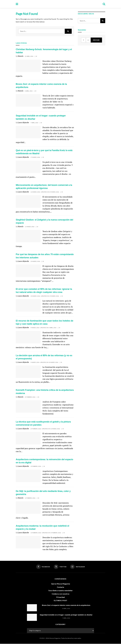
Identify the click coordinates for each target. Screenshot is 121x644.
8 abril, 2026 (29, 91)
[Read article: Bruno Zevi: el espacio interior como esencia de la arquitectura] (28, 100)
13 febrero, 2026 (30, 498)
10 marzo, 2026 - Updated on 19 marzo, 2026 (45, 296)
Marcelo (20, 56)
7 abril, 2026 (34, 123)
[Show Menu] (17, 4)
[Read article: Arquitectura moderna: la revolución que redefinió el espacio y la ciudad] (28, 542)
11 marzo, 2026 (30, 227)
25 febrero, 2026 (30, 397)
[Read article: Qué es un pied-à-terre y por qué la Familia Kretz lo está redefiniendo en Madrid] (28, 167)
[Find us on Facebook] (43, 567)
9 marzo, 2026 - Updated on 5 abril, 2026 (43, 328)
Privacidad (61, 597)
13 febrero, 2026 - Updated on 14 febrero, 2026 (46, 533)
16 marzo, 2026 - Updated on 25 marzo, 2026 (45, 192)
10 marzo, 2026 (35, 261)
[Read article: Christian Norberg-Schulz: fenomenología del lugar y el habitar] (28, 66)
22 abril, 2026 (29, 56)
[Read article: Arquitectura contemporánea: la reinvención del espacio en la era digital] (28, 476)
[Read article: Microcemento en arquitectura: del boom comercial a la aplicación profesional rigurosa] (28, 201)
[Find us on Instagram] (78, 567)
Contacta (60, 587)
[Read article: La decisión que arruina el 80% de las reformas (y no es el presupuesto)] (28, 372)
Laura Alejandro (23, 122)
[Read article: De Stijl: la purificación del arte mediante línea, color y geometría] (28, 508)
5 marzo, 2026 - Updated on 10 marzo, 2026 (44, 362)
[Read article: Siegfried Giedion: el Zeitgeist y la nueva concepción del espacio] (28, 236)
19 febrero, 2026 (36, 466)
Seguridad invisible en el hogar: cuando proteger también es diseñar (66, 615)
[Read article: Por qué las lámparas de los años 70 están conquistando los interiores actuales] (28, 271)
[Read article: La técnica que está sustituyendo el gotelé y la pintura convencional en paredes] (28, 438)
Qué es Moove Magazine (61, 584)
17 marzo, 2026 (35, 157)
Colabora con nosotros (61, 594)
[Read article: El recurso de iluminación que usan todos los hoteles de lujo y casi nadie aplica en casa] (28, 337)
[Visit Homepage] (60, 4)
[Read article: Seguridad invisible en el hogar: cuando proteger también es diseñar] (28, 132)
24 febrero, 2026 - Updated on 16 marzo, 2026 (45, 429)
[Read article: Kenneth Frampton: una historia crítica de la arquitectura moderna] (28, 406)
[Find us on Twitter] (60, 567)
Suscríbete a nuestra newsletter (61, 591)
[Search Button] (104, 4)
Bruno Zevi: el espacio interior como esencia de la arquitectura (66, 606)
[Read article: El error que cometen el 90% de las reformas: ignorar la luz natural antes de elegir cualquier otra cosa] (28, 305)
